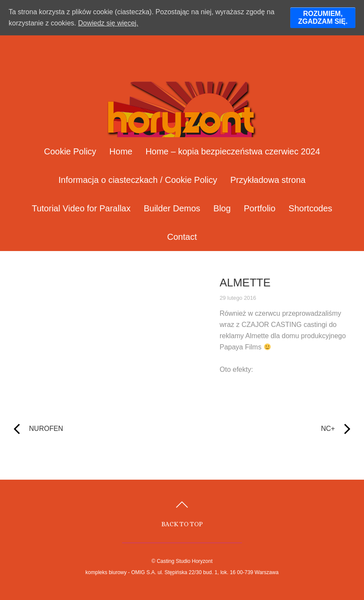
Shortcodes (310, 208)
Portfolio (259, 208)
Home (121, 151)
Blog (222, 208)
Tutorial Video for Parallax (81, 208)
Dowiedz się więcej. (108, 23)
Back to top (182, 524)
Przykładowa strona (268, 180)
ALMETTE (245, 283)
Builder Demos (172, 208)
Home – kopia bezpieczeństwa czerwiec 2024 (233, 151)
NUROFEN (37, 429)
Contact (182, 237)
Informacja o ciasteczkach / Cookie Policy (138, 180)
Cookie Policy (70, 151)
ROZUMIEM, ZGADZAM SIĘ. (323, 17)
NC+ (273, 429)
